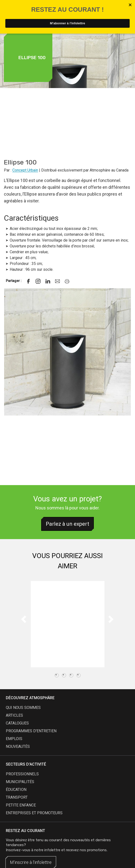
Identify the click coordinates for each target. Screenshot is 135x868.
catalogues (17, 723)
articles (14, 715)
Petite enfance (21, 805)
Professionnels (22, 774)
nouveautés (18, 746)
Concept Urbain (25, 170)
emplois (14, 739)
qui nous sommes (23, 708)
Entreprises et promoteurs (34, 813)
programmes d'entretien (31, 731)
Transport (17, 797)
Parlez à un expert (67, 524)
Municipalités (20, 782)
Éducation (16, 790)
